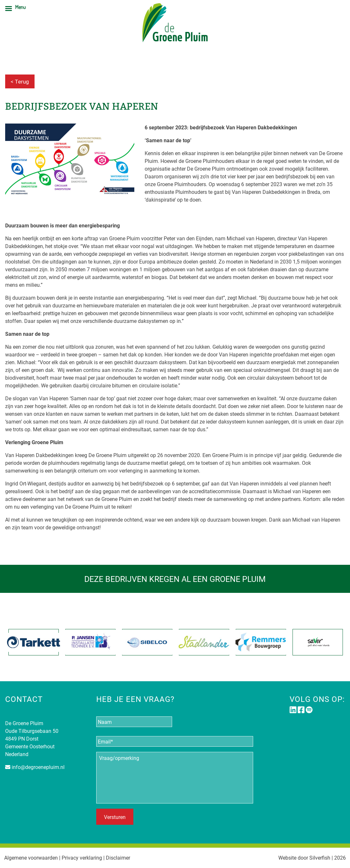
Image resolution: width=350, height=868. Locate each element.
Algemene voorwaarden (31, 858)
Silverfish (320, 858)
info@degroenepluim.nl (38, 767)
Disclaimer (118, 858)
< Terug (20, 81)
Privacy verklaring (82, 858)
